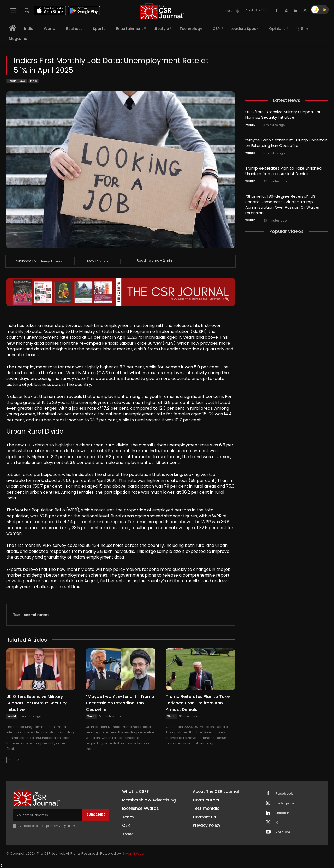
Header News (17, 81)
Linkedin (282, 813)
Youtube (283, 832)
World (12, 716)
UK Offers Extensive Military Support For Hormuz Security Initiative (36, 703)
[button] (27, 10)
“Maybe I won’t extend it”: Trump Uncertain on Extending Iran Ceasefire (120, 703)
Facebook (284, 794)
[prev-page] (10, 760)
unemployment (36, 615)
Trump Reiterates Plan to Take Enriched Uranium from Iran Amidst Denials (198, 703)
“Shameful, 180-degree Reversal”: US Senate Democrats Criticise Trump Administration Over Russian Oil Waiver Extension (282, 205)
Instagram (285, 803)
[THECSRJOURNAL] (162, 11)
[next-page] (18, 760)
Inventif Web (134, 854)
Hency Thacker (52, 261)
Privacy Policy (65, 826)
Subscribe (96, 815)
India (34, 81)
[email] (48, 815)
